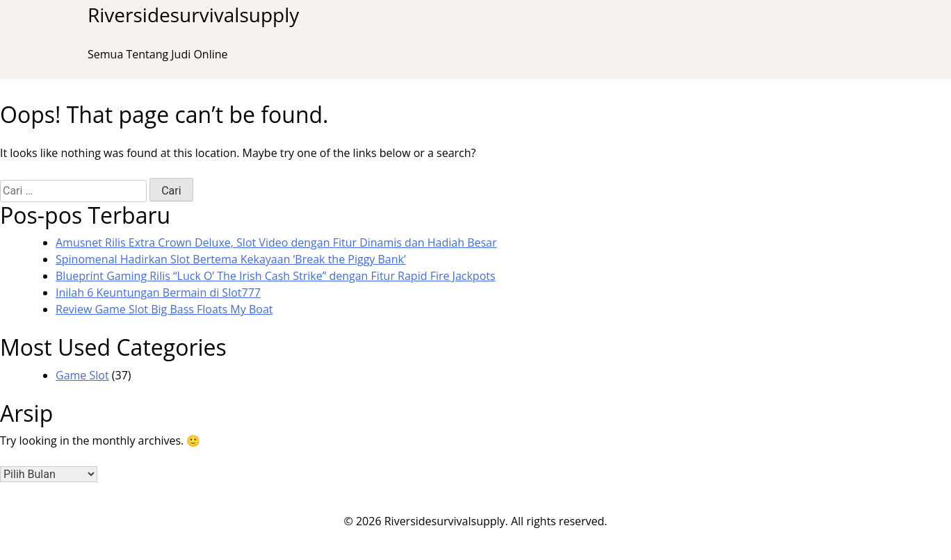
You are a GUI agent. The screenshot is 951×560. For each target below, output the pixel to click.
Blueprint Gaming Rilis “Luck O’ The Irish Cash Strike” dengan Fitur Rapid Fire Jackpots (276, 276)
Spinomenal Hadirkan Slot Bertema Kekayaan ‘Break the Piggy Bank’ (231, 259)
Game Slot (82, 375)
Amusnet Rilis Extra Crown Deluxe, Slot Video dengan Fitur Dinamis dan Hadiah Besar (276, 242)
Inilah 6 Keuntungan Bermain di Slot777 (158, 293)
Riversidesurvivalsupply (193, 15)
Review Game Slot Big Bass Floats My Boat (164, 309)
